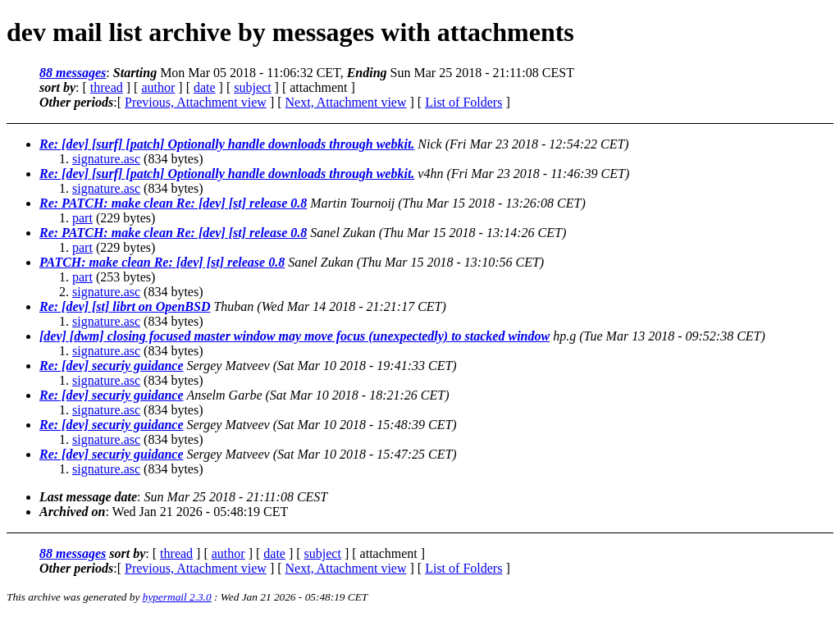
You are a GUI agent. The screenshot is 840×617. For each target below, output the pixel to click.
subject (252, 87)
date (205, 87)
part (82, 218)
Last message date (88, 497)
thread (107, 87)
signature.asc (106, 159)
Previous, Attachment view (196, 102)
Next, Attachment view (346, 102)
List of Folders (463, 102)
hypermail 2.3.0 (177, 597)
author (158, 87)
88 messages (73, 73)
